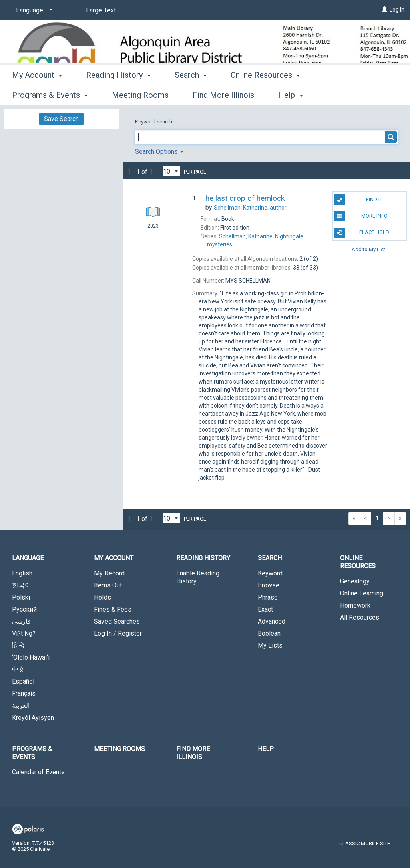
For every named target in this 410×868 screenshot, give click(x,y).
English (22, 573)
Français (24, 693)
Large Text (101, 10)
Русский (24, 609)
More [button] (340, 95)
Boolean (269, 633)
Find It (358, 200)
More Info (361, 216)
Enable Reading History (198, 577)
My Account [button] (37, 94)
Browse (269, 585)
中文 (18, 669)
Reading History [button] (118, 94)
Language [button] (28, 558)
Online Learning (362, 593)
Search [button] (191, 94)
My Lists (270, 645)
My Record (109, 573)
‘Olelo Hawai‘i (31, 657)
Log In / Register (118, 633)
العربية (21, 706)
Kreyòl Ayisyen (33, 718)
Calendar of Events (38, 772)
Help (266, 749)
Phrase (268, 597)
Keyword (270, 573)
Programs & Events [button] (32, 753)
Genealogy (355, 581)
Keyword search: (155, 122)
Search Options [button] (159, 152)
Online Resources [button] (265, 94)
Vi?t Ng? (24, 633)
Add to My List (368, 249)
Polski (21, 597)
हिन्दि (18, 645)
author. (251, 208)
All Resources (360, 617)
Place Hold (362, 233)
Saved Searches (117, 621)
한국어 (22, 585)
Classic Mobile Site (365, 843)
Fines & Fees (113, 609)
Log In (397, 10)
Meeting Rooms (120, 749)
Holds (102, 597)
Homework (355, 605)
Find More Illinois (193, 753)
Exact (265, 609)
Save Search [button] (61, 119)
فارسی (21, 621)
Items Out (108, 585)
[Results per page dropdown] (171, 171)
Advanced (272, 621)
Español (23, 681)
